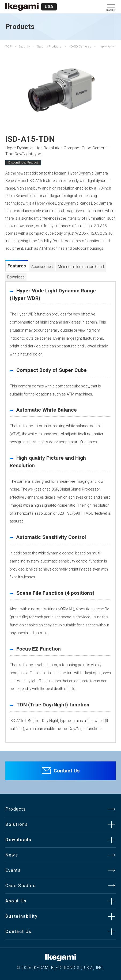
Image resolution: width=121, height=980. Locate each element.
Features (17, 266)
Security (24, 46)
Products (16, 809)
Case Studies (20, 886)
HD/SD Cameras (80, 46)
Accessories (42, 267)
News (12, 855)
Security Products (49, 46)
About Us (16, 901)
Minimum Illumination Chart (81, 267)
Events (13, 870)
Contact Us (67, 771)
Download (16, 277)
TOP (8, 46)
